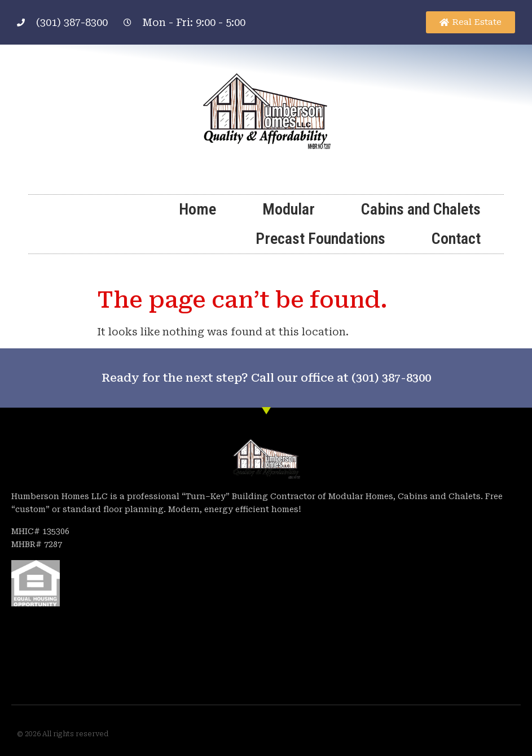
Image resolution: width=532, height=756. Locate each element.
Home (197, 209)
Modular (289, 209)
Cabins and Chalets (421, 209)
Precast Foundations (320, 239)
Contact (456, 239)
